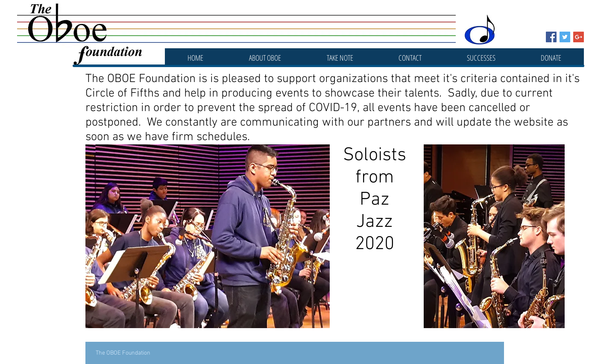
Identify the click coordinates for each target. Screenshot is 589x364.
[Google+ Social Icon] (579, 37)
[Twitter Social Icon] (565, 37)
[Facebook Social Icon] (551, 37)
